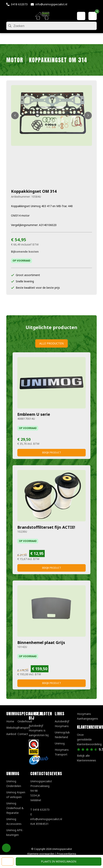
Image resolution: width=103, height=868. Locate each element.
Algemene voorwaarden (41, 854)
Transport (24, 728)
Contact (23, 734)
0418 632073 (19, 4)
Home (10, 721)
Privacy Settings (6, 848)
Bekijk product (52, 453)
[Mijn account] (81, 16)
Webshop (12, 728)
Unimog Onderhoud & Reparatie (15, 808)
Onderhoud (25, 721)
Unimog (60, 743)
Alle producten (51, 343)
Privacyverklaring (66, 854)
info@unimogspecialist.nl (51, 4)
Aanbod (11, 734)
